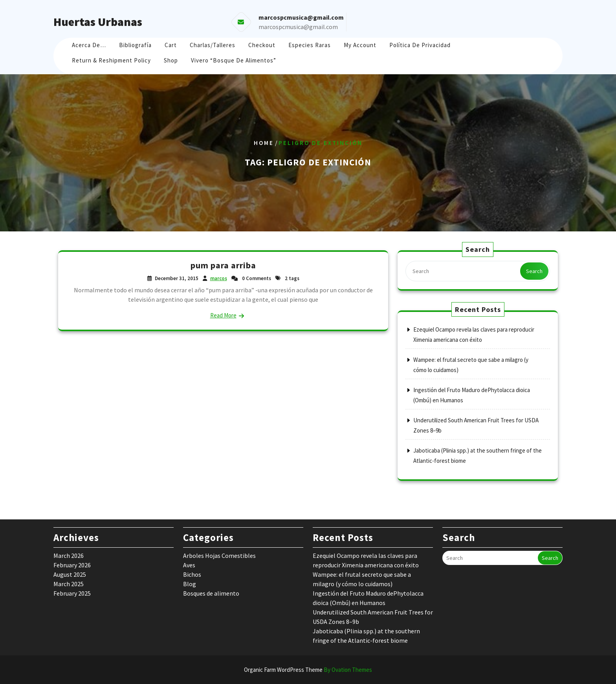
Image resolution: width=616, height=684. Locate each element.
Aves (189, 565)
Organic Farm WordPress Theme (308, 670)
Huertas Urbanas (98, 22)
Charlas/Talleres (213, 45)
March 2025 (69, 584)
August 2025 (70, 574)
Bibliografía (135, 45)
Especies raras (310, 45)
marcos (219, 278)
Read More (223, 315)
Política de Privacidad (420, 45)
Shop (171, 60)
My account (360, 45)
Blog (190, 584)
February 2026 (72, 565)
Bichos (192, 574)
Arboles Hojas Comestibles (219, 556)
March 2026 (69, 556)
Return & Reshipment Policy (111, 60)
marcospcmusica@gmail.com (298, 27)
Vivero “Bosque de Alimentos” (234, 60)
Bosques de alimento (211, 593)
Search (534, 271)
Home (264, 143)
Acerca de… (89, 45)
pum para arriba (223, 265)
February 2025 (72, 593)
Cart (171, 45)
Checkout (262, 45)
